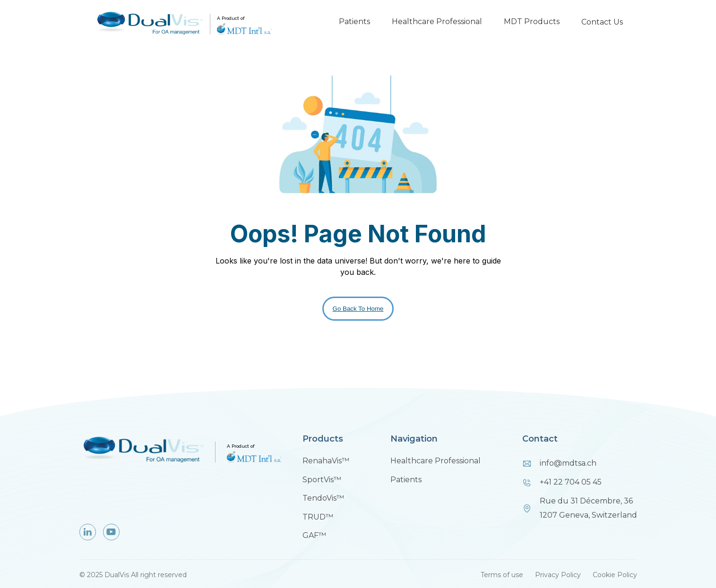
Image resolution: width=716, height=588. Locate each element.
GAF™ (314, 535)
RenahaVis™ (326, 461)
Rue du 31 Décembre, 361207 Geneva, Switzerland (588, 508)
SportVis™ (322, 480)
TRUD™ (318, 517)
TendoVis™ (323, 498)
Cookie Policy (615, 575)
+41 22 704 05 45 (571, 482)
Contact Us (602, 22)
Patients (354, 21)
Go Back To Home (358, 309)
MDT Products (532, 21)
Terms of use (502, 575)
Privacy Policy (558, 575)
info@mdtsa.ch (568, 463)
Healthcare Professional (437, 21)
